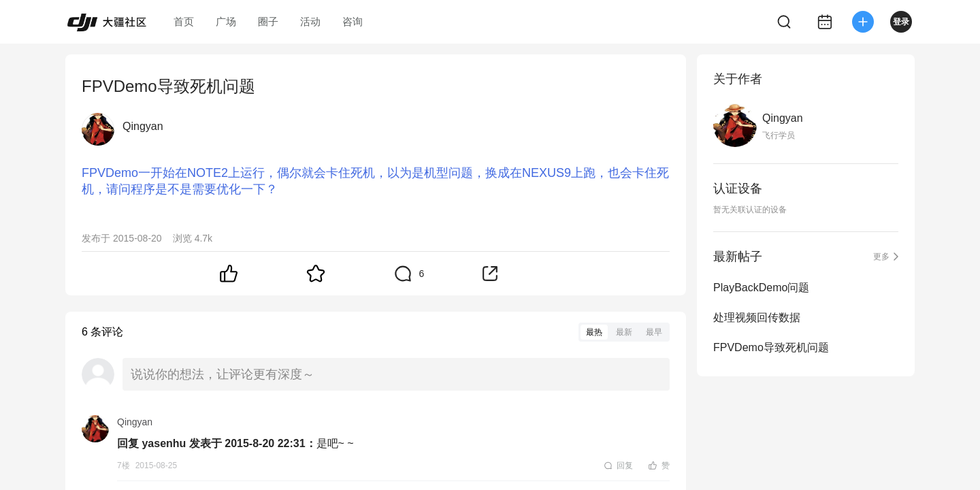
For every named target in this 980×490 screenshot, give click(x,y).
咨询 (353, 21)
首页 (184, 21)
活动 (310, 21)
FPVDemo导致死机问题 (771, 347)
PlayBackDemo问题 (761, 288)
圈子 (268, 21)
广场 (226, 21)
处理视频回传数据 (757, 317)
